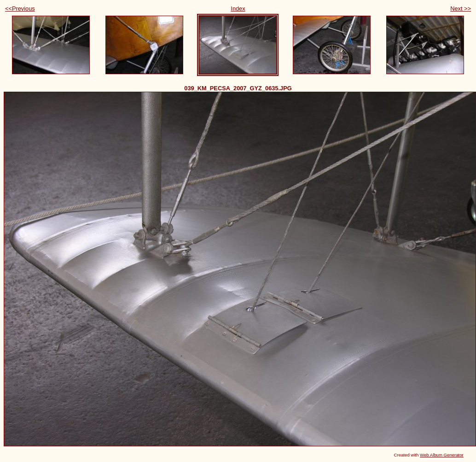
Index (238, 9)
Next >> (461, 9)
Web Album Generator (442, 455)
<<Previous (20, 9)
